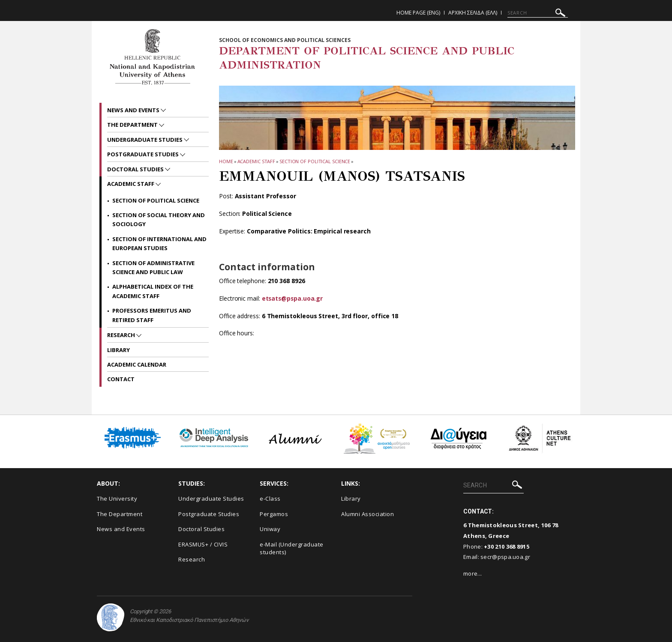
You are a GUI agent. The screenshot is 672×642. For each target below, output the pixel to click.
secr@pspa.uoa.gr (505, 557)
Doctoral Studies (136, 169)
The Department (133, 125)
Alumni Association (367, 514)
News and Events (134, 110)
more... (472, 573)
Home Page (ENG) (418, 13)
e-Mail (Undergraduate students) (292, 548)
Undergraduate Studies (145, 140)
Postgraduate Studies (144, 154)
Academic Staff (256, 161)
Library (118, 350)
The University (117, 499)
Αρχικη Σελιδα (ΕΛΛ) (473, 13)
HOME (226, 161)
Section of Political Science (315, 161)
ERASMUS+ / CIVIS (203, 544)
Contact (121, 379)
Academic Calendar (137, 364)
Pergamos (274, 514)
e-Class (270, 499)
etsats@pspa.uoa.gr (293, 298)
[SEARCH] (538, 13)
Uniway (270, 529)
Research (122, 335)
